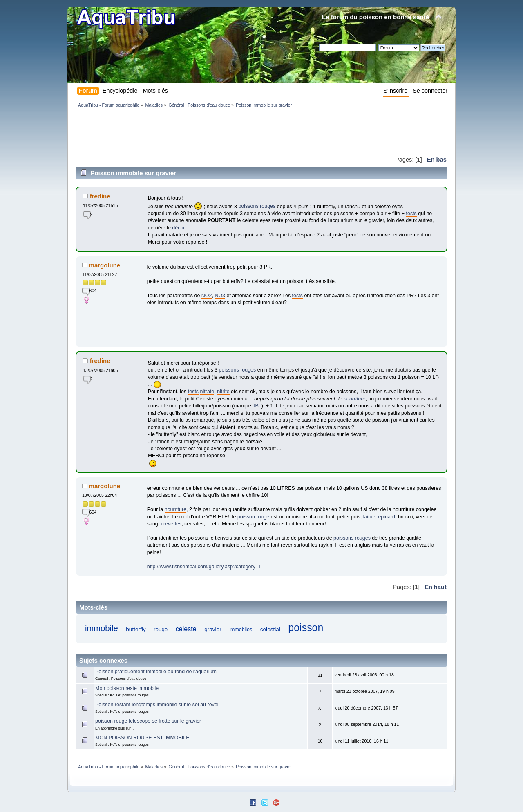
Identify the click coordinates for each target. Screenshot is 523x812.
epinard (387, 517)
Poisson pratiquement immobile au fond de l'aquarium (156, 672)
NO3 (220, 296)
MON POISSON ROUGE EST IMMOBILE (142, 738)
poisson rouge (253, 517)
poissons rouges (257, 206)
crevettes (171, 524)
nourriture (354, 399)
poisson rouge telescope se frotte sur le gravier (148, 721)
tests (411, 214)
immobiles (241, 630)
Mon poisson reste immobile (127, 688)
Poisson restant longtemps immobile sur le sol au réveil (157, 705)
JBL (257, 406)
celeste (186, 629)
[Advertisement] (224, 131)
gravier (213, 629)
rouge (161, 629)
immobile (102, 628)
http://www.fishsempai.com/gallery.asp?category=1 (204, 567)
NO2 (207, 296)
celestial (270, 629)
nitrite (223, 392)
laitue (369, 517)
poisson (306, 627)
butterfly (136, 629)
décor (178, 228)
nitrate (207, 392)
